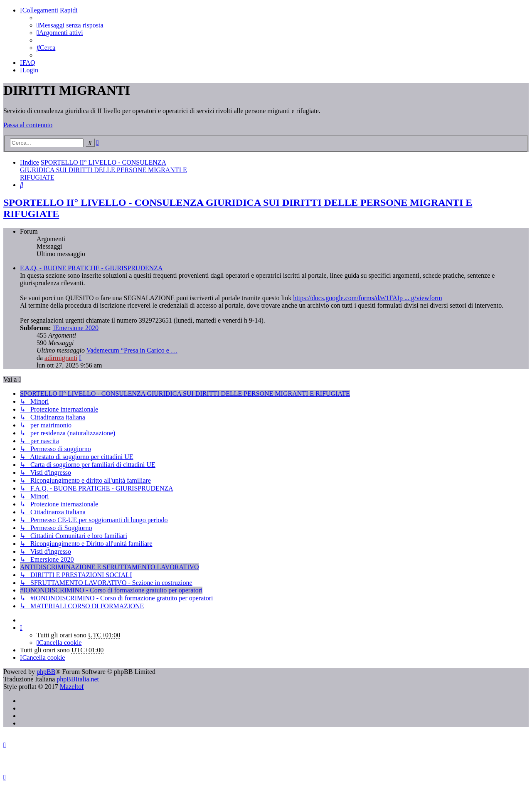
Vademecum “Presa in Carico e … (132, 350)
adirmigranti (61, 358)
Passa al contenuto (28, 125)
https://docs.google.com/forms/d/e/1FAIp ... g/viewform (367, 298)
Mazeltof (72, 687)
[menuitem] (70, 25)
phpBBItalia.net (78, 679)
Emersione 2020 (76, 328)
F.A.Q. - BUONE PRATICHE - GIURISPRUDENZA (91, 268)
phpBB (46, 672)
